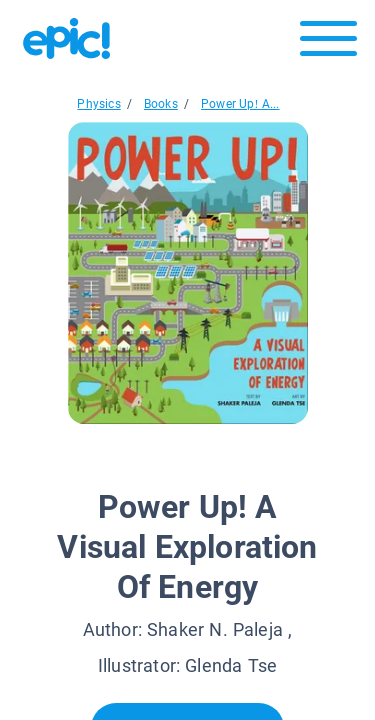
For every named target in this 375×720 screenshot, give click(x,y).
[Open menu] (328, 43)
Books (161, 104)
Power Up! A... (240, 104)
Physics (98, 104)
